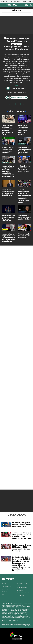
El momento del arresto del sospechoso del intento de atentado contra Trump (7, 130)
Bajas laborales (18, 1)
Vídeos (17, 11)
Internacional (9, 104)
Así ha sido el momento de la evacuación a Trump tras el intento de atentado (23, 130)
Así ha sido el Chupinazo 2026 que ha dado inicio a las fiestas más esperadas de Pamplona (22, 536)
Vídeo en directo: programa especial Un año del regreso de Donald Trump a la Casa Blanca (8, 237)
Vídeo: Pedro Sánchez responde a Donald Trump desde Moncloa (8, 192)
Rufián (25, 1)
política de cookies (22, 588)
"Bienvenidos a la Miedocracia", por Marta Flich (24, 236)
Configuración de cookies (22, 584)
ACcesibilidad (20, 596)
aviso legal (20, 590)
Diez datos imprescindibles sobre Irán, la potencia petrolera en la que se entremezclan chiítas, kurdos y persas (24, 196)
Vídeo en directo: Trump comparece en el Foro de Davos (25, 217)
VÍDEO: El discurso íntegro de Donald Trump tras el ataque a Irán (8, 218)
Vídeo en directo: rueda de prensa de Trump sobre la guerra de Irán (25, 150)
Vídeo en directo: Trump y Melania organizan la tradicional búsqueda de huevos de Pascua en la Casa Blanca (8, 171)
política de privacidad (23, 593)
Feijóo (10, 1)
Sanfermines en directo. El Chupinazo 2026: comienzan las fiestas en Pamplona (22, 548)
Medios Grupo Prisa (17, 639)
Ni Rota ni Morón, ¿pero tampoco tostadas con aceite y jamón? (24, 169)
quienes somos (6, 586)
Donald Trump (27, 104)
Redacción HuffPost (20, 88)
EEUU (18, 104)
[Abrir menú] (3, 5)
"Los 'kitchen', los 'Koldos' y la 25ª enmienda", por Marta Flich (8, 150)
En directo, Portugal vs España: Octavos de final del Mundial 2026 (22, 525)
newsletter (5, 592)
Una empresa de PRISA (17, 635)
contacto (5, 589)
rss (3, 594)
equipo (4, 584)
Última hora (26, 5)
